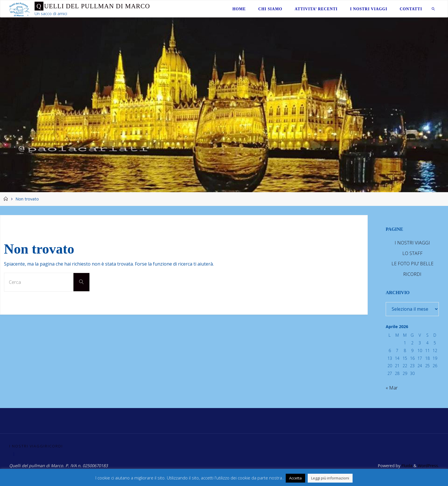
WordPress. (428, 466)
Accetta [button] (295, 478)
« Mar (392, 388)
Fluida (406, 466)
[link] (433, 9)
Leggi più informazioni (330, 478)
